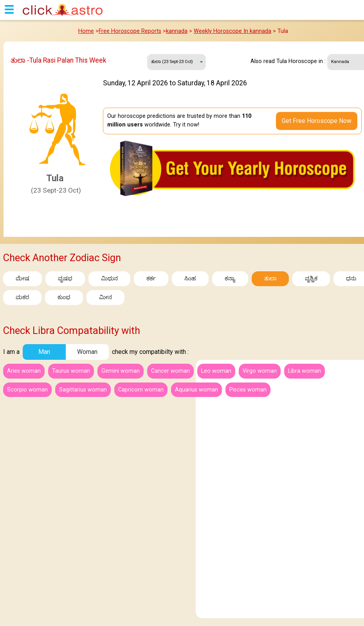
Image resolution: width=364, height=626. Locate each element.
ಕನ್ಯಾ (230, 279)
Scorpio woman (27, 390)
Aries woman (24, 371)
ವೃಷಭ (65, 279)
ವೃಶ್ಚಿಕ (311, 279)
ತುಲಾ (270, 279)
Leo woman (216, 371)
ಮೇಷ (23, 279)
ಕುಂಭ (64, 297)
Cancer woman (170, 371)
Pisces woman (248, 390)
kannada (177, 31)
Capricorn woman (141, 390)
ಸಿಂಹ (190, 279)
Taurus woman (71, 371)
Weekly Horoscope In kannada (232, 31)
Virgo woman (260, 371)
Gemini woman (121, 371)
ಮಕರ (22, 297)
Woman (87, 352)
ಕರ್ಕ (151, 279)
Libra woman (305, 371)
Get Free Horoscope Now (317, 121)
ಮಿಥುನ (109, 279)
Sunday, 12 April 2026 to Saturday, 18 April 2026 (177, 62)
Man (44, 352)
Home (86, 31)
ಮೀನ (105, 297)
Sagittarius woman (83, 390)
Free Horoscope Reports (130, 31)
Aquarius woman (196, 390)
